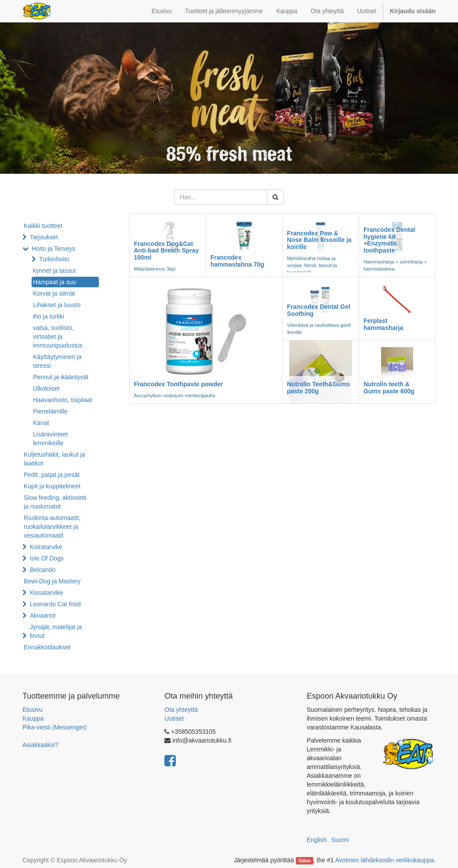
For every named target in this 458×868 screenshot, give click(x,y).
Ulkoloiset (46, 388)
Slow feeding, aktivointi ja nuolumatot (55, 502)
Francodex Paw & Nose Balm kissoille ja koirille (319, 240)
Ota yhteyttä (181, 710)
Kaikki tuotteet (43, 226)
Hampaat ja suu (55, 282)
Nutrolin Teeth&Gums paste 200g (319, 387)
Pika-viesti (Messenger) (55, 727)
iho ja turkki (49, 316)
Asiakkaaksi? (40, 745)
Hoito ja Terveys (53, 249)
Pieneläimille (50, 411)
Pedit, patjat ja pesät (52, 475)
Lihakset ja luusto (57, 305)
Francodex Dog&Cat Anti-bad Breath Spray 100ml (167, 251)
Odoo (304, 861)
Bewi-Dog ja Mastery (52, 581)
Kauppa (33, 718)
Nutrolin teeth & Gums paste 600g (389, 387)
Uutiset (174, 718)
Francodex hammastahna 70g (237, 261)
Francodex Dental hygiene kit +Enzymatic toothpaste (389, 240)
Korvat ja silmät (54, 293)
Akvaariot (43, 615)
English (317, 840)
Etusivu (33, 710)
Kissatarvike (46, 593)
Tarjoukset (44, 237)
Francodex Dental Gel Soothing (319, 310)
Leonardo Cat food (55, 604)
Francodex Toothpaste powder (179, 384)
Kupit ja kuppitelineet (52, 486)
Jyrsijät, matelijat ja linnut (56, 631)
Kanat (41, 423)
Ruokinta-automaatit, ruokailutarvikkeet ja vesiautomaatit (52, 527)
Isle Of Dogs (47, 558)
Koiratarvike (46, 547)
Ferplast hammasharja (383, 324)
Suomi (340, 840)
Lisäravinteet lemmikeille (50, 439)
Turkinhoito (54, 259)
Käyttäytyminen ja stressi (57, 361)
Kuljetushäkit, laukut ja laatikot (54, 459)
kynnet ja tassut (54, 271)
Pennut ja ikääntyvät (61, 377)
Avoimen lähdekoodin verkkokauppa (384, 860)
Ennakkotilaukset (47, 647)
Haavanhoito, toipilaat (63, 400)
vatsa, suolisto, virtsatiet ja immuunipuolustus (58, 337)
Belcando (43, 570)
